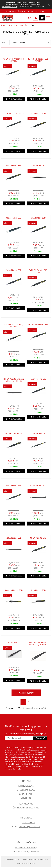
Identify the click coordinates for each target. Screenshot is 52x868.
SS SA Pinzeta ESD (38, 433)
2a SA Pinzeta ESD (14, 270)
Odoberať (40, 738)
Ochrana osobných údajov (26, 851)
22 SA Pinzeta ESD (38, 166)
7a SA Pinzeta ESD (14, 166)
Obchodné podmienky (26, 847)
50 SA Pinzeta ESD (14, 486)
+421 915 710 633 (37, 11)
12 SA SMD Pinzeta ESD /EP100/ (14, 60)
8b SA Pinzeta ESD (38, 538)
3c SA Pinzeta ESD (14, 218)
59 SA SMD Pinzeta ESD (14, 113)
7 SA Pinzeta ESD (14, 642)
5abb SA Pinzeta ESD (14, 590)
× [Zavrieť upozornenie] (49, 5)
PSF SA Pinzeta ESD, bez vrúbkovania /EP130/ (14, 380)
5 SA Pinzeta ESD (38, 113)
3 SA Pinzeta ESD (38, 218)
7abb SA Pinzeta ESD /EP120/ (38, 271)
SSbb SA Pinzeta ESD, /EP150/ (14, 326)
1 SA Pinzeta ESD (38, 590)
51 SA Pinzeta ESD (38, 486)
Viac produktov (26, 693)
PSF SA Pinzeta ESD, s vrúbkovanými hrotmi (38, 644)
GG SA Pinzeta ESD (14, 433)
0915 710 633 (25, 5)
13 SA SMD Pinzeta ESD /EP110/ (38, 60)
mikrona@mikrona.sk (9, 7)
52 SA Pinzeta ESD (14, 538)
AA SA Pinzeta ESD (38, 379)
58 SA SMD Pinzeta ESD (38, 325)
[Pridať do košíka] (14, 99)
